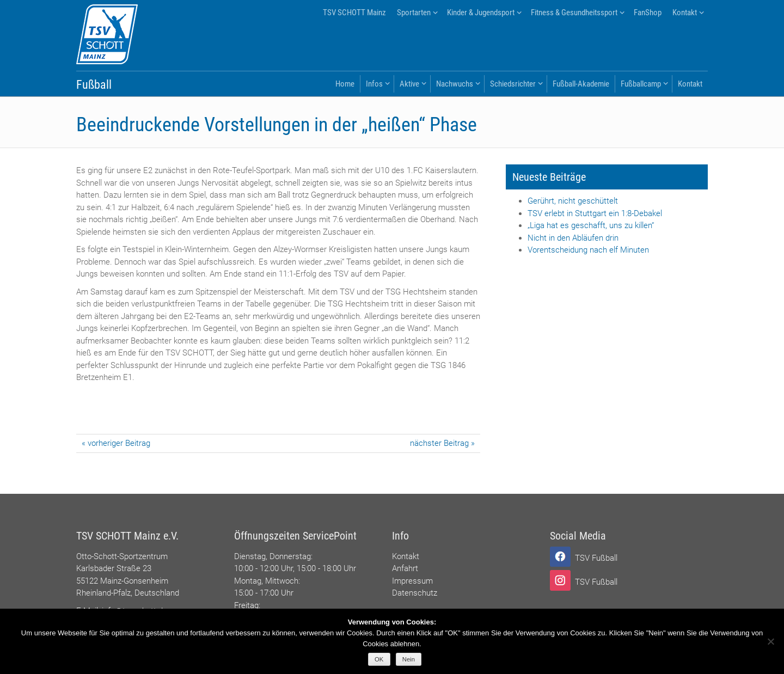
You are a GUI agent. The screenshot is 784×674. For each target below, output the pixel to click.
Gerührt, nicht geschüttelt (573, 201)
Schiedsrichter (513, 84)
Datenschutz (415, 593)
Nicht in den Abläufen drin (573, 238)
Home (345, 84)
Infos (374, 84)
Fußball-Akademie (581, 84)
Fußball (94, 85)
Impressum (412, 581)
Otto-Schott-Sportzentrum (122, 556)
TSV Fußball (596, 558)
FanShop (648, 13)
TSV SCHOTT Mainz (354, 13)
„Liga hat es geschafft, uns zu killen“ (591, 225)
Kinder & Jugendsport (481, 13)
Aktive (409, 84)
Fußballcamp (641, 84)
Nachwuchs (455, 84)
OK (379, 659)
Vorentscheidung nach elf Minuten (588, 250)
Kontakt (685, 13)
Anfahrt (405, 568)
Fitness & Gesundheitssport (574, 13)
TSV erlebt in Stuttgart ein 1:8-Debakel (595, 213)
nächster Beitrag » (442, 443)
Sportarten (414, 13)
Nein (409, 659)
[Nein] (770, 641)
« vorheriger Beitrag (116, 443)
